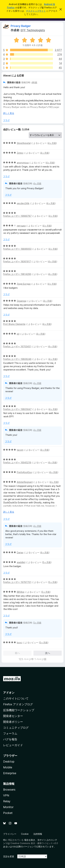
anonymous (23, 163)
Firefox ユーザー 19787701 (17, 582)
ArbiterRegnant (25, 482)
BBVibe (21, 592)
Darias (20, 552)
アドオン (9, 693)
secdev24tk (23, 203)
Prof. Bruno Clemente (14, 324)
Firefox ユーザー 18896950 (17, 249)
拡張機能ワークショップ (19, 710)
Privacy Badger (21, 26)
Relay (7, 801)
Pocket (8, 813)
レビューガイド (13, 745)
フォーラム (10, 733)
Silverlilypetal (24, 143)
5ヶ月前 (47, 562)
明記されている (16, 840)
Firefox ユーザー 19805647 (17, 409)
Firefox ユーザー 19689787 (17, 216)
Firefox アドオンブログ (18, 704)
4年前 (34, 82)
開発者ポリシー (13, 722)
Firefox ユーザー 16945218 (17, 462)
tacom (20, 450)
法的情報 (38, 834)
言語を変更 (9, 856)
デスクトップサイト (36, 11)
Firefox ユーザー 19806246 (17, 359)
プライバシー (10, 834)
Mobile (8, 767)
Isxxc (19, 642)
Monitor (8, 807)
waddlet (21, 562)
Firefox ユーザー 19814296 (17, 274)
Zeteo (20, 153)
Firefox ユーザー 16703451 (17, 346)
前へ (17, 653)
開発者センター (13, 716)
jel (18, 334)
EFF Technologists (33, 30)
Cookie (25, 834)
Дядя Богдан (24, 284)
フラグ (6, 120)
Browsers (9, 790)
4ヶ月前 (52, 143)
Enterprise (10, 773)
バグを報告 (10, 739)
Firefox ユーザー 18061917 (17, 261)
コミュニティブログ (16, 728)
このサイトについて (16, 698)
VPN (6, 795)
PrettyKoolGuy (24, 472)
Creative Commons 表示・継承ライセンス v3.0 (34, 843)
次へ (48, 653)
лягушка (21, 226)
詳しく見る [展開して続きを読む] (9, 113)
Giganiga (21, 301)
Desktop (9, 762)
